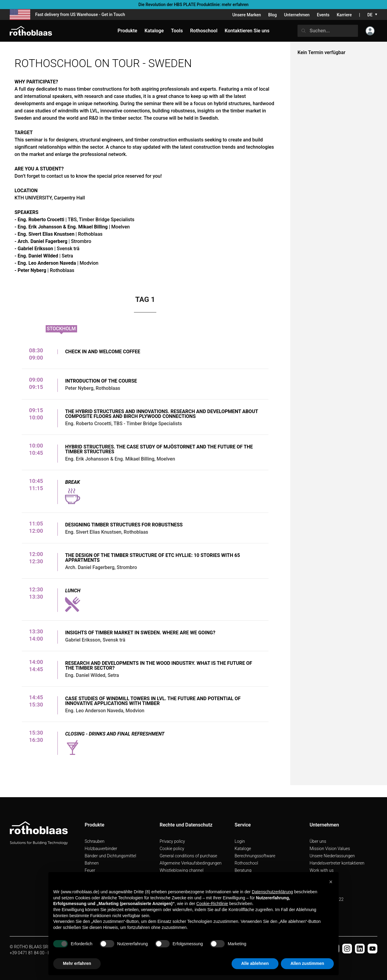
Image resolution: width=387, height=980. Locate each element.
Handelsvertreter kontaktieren (337, 863)
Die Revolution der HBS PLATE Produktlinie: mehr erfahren (193, 5)
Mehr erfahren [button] (77, 963)
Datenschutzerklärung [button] (272, 892)
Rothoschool (246, 863)
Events (323, 15)
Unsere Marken (247, 15)
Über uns (318, 841)
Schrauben (95, 841)
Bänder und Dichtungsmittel (110, 856)
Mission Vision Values (330, 849)
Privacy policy (172, 841)
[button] (331, 882)
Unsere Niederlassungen (332, 856)
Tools (177, 31)
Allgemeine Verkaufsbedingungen (191, 863)
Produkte (127, 31)
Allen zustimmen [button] (307, 963)
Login (240, 841)
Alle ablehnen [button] (255, 963)
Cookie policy (172, 849)
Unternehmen (297, 15)
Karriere (344, 15)
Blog (272, 15)
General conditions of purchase (188, 856)
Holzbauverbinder (101, 849)
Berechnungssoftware (255, 856)
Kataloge (243, 849)
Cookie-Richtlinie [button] (212, 904)
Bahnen (92, 863)
